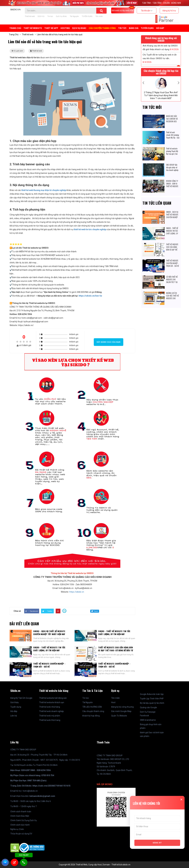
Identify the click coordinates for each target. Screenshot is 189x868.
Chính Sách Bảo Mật (20, 816)
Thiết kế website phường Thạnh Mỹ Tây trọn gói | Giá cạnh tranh (172, 152)
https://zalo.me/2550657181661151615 (51, 786)
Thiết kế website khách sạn (52, 702)
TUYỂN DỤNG (87, 16)
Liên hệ (14, 716)
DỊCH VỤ (41, 16)
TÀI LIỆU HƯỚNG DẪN (92, 707)
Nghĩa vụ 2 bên (17, 829)
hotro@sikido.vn (30, 791)
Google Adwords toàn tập (152, 694)
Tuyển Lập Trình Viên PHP (152, 699)
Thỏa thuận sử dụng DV (21, 834)
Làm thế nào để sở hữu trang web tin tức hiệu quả (60, 35)
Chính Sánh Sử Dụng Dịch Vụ (24, 820)
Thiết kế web (30, 16)
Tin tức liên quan (157, 203)
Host (113, 702)
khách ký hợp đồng (91, 716)
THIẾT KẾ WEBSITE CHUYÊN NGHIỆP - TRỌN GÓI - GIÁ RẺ (49, 665)
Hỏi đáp (160, 28)
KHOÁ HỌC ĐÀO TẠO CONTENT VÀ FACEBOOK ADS (172, 119)
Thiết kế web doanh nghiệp (51, 711)
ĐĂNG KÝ (157, 843)
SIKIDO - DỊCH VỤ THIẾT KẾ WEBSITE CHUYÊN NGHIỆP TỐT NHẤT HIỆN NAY (49, 633)
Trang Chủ (15, 28)
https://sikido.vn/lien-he (90, 296)
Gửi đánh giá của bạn (109, 342)
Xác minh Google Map (121, 711)
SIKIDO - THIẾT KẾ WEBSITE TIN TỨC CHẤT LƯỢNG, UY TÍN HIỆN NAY (114, 633)
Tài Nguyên (74, 16)
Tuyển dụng (16, 707)
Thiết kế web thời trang (50, 720)
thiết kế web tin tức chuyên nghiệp (90, 229)
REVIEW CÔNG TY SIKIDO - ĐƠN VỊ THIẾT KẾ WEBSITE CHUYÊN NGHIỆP (172, 185)
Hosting (65, 28)
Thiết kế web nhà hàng (50, 707)
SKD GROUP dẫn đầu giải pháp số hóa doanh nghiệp (172, 167)
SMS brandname (148, 720)
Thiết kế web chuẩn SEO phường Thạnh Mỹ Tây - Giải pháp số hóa (173, 136)
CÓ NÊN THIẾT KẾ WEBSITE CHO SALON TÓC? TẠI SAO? (172, 281)
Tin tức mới (152, 107)
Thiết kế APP (51, 28)
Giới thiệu (15, 702)
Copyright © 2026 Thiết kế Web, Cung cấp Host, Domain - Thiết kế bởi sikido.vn (95, 865)
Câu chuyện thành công (93, 711)
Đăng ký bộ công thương (122, 707)
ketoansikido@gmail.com (42, 796)
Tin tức (50, 16)
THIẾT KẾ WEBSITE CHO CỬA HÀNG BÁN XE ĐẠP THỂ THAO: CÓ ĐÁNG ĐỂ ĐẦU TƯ (116, 649)
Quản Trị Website (119, 716)
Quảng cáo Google (148, 707)
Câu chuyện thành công (102, 28)
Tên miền (99, 16)
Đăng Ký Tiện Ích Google (21, 698)
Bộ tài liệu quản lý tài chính (152, 703)
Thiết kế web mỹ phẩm (50, 716)
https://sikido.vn (77, 592)
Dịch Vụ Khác (61, 16)
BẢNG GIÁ (134, 28)
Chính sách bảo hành (20, 825)
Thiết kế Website (33, 28)
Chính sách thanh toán (21, 812)
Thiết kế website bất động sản (53, 698)
